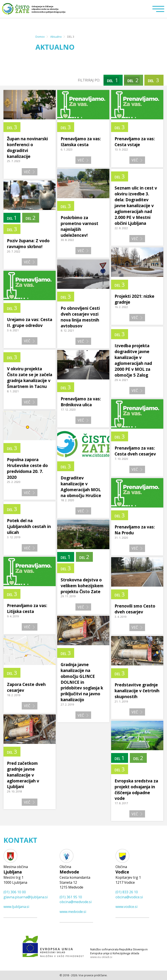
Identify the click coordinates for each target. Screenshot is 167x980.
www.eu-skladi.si (101, 957)
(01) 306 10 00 (15, 892)
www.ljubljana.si (16, 907)
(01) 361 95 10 (71, 897)
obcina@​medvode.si (76, 902)
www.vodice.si (126, 907)
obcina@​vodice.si (129, 897)
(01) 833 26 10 (127, 892)
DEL (113, 80)
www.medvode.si (73, 912)
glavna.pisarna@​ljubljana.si (26, 897)
